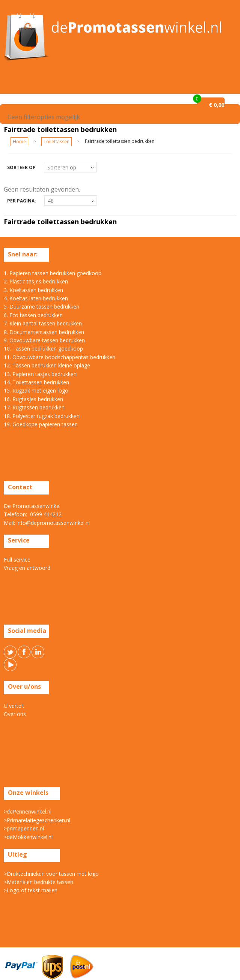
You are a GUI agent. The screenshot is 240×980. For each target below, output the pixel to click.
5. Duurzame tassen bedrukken (42, 306)
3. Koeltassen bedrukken (33, 290)
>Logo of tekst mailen (31, 890)
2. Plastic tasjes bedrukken (36, 281)
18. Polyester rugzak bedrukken (42, 416)
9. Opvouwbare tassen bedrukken (44, 340)
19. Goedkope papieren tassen (41, 424)
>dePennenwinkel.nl (28, 811)
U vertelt (14, 706)
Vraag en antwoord (27, 568)
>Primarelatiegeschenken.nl (37, 820)
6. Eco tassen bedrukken (33, 315)
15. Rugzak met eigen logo (36, 390)
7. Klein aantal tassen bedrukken (43, 323)
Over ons (15, 714)
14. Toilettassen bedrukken (36, 382)
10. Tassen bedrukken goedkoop (43, 348)
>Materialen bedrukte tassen (38, 882)
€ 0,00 (217, 105)
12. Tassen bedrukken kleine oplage (47, 365)
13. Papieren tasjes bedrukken (40, 374)
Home (19, 142)
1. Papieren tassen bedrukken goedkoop (53, 273)
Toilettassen (57, 142)
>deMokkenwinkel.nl (28, 837)
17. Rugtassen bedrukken (34, 407)
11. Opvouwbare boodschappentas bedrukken (60, 357)
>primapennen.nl (24, 828)
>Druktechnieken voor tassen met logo (51, 874)
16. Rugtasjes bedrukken (33, 399)
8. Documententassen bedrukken (44, 332)
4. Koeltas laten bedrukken (36, 298)
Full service (17, 560)
